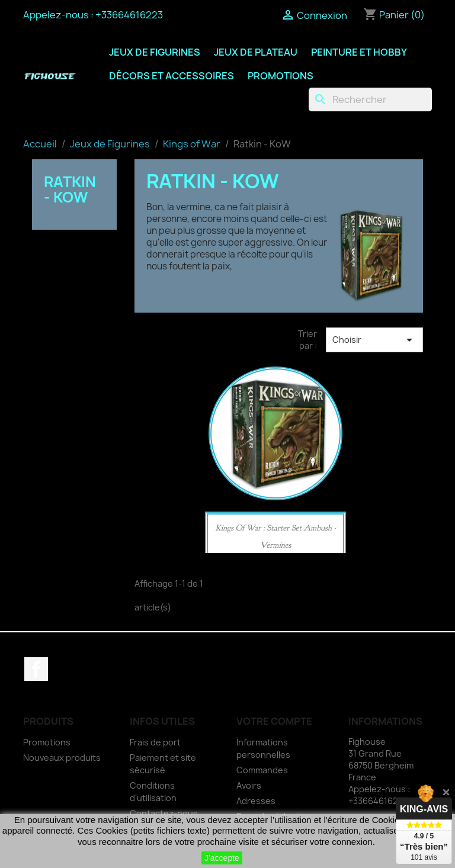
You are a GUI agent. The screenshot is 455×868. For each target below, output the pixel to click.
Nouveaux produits (62, 758)
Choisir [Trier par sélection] (374, 340)
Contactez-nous (164, 813)
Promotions (281, 76)
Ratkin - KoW (70, 189)
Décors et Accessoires (172, 76)
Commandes (262, 770)
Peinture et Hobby (359, 52)
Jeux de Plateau (256, 52)
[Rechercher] (370, 99)
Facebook (36, 669)
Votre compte (274, 721)
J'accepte (222, 858)
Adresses (256, 801)
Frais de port (155, 742)
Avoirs (249, 785)
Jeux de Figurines (155, 52)
